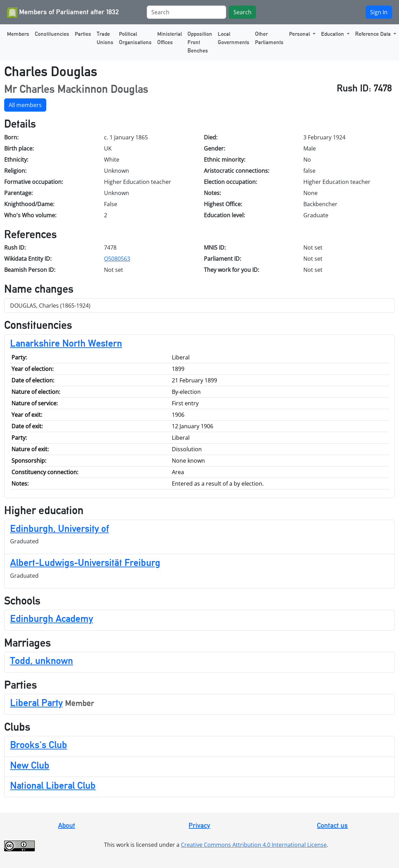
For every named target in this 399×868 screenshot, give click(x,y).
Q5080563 (117, 259)
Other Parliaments (269, 38)
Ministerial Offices (170, 38)
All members (25, 105)
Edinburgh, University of (59, 528)
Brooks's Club (39, 745)
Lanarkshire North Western (66, 343)
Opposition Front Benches (200, 42)
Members (18, 34)
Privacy (199, 825)
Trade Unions (105, 38)
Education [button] (333, 34)
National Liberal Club (53, 785)
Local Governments (234, 38)
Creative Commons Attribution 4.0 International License (254, 845)
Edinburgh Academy (51, 618)
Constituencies (52, 34)
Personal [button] (300, 34)
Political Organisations (135, 38)
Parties (83, 34)
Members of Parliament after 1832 (63, 13)
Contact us (332, 825)
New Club (30, 765)
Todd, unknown (42, 660)
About (67, 825)
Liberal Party (36, 703)
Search (242, 12)
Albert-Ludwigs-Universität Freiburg (85, 562)
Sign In (379, 12)
